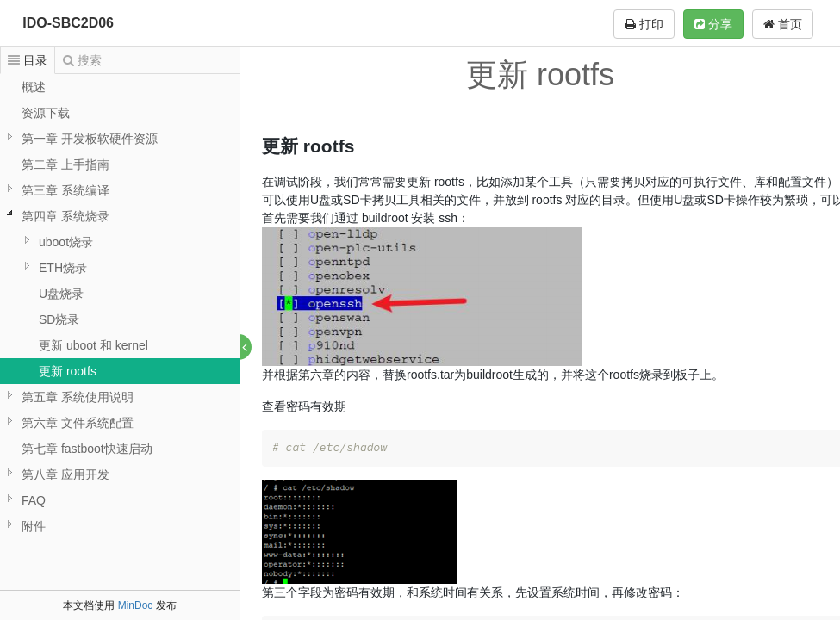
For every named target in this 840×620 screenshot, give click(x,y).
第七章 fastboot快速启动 (87, 449)
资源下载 (46, 113)
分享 (713, 24)
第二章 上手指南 (65, 164)
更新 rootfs (68, 371)
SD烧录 (59, 319)
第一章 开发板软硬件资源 (90, 139)
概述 (34, 87)
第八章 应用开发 (65, 474)
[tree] (120, 307)
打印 (644, 24)
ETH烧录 (63, 268)
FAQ (34, 500)
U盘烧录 (61, 294)
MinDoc (136, 605)
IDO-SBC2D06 (68, 23)
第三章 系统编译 (65, 190)
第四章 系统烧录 (65, 216)
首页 (783, 24)
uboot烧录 (66, 242)
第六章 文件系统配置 (78, 423)
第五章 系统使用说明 (78, 397)
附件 (34, 526)
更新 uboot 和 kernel (93, 345)
